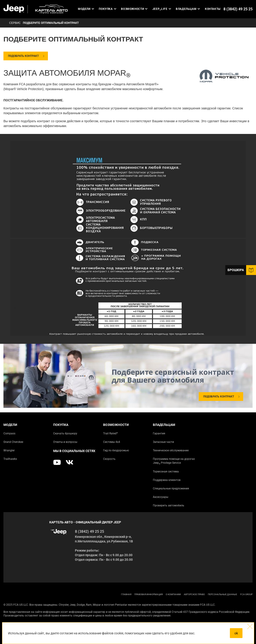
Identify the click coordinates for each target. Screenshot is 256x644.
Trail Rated (110, 433)
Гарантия (159, 433)
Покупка (108, 9)
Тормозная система (166, 472)
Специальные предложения (171, 489)
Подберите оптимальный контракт (51, 23)
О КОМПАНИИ (173, 594)
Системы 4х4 (112, 442)
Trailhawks (10, 459)
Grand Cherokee (13, 442)
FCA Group (246, 594)
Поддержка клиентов (167, 480)
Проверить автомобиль (169, 505)
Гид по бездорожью (116, 450)
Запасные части (163, 442)
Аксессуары (161, 497)
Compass (9, 433)
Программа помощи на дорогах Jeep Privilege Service (174, 461)
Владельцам (188, 9)
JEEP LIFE (162, 9)
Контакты (213, 9)
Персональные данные (223, 594)
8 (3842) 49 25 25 (238, 9)
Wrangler (9, 450)
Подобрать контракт (23, 56)
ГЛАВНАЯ (126, 594)
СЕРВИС (15, 23)
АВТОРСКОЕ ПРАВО (194, 594)
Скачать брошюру (65, 433)
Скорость (109, 459)
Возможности (134, 9)
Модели (86, 9)
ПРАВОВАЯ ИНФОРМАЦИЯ (149, 594)
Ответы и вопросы (65, 442)
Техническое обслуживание (171, 450)
